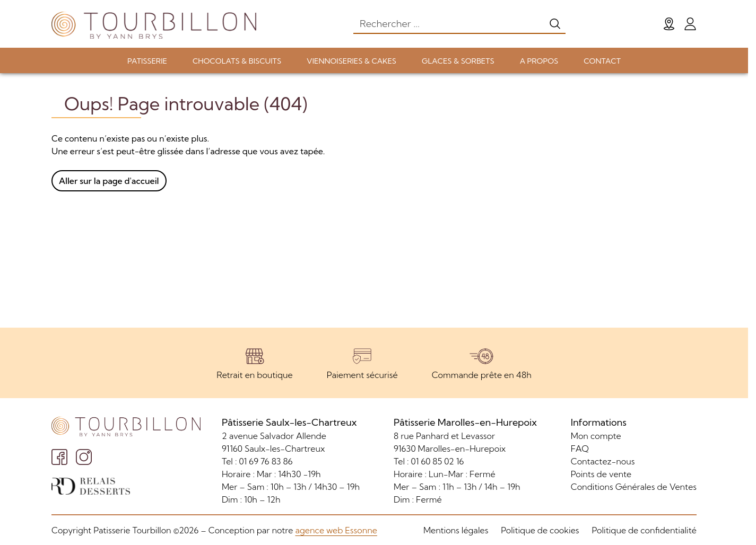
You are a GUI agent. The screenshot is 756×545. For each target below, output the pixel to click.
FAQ (580, 449)
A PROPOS (539, 61)
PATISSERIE (147, 61)
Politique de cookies (540, 530)
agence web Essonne (336, 530)
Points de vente (601, 474)
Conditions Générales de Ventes (634, 487)
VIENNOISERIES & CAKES (351, 61)
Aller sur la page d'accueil (109, 181)
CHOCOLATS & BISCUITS (237, 61)
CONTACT (602, 61)
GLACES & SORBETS (458, 61)
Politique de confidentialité (644, 530)
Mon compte (596, 436)
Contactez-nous (603, 461)
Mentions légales (456, 530)
